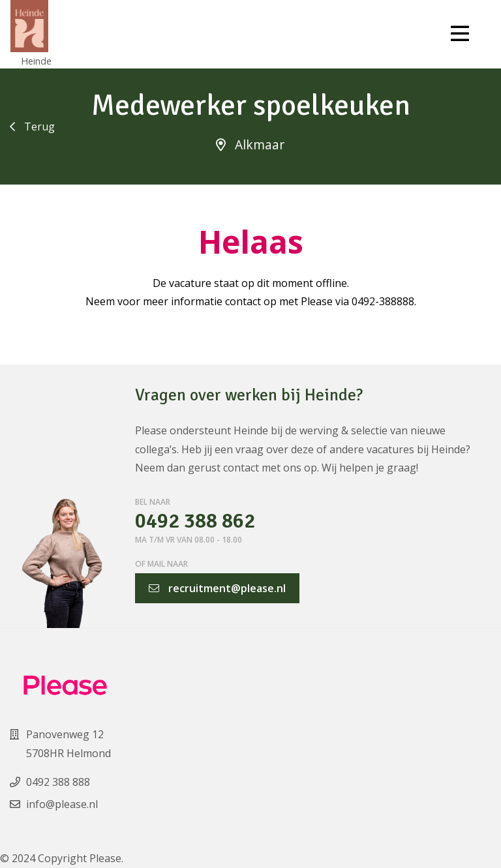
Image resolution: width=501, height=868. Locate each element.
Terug (32, 127)
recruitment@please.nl (217, 588)
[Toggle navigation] (460, 34)
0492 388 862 (195, 521)
